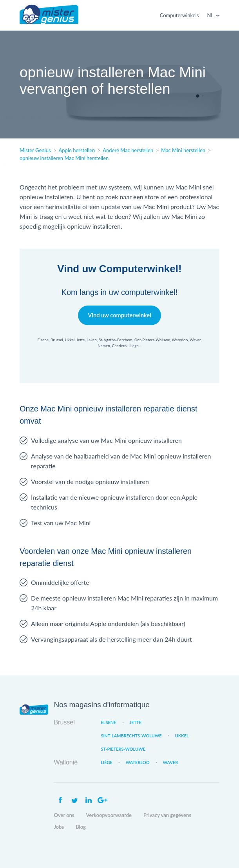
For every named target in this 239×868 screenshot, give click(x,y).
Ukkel (182, 736)
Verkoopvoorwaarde (109, 815)
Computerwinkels (179, 15)
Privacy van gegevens (167, 815)
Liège (106, 762)
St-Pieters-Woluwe (123, 749)
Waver (171, 762)
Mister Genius (49, 15)
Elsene (108, 722)
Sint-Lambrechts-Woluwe (131, 736)
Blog (81, 827)
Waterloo (138, 762)
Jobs (59, 827)
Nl (210, 15)
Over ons (64, 815)
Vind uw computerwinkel (119, 315)
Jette (136, 722)
